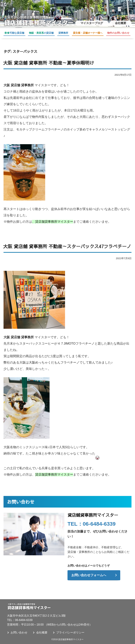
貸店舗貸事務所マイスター (54, 222)
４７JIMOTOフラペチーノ (76, 344)
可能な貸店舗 (14, 33)
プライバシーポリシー (70, 632)
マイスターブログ (92, 23)
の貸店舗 (41, 33)
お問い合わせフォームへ (89, 575)
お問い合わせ (19, 632)
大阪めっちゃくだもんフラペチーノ (54, 362)
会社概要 (121, 23)
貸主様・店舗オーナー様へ (88, 33)
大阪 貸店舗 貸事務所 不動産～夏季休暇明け (49, 63)
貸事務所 (63, 33)
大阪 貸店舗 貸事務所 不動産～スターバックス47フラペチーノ (67, 246)
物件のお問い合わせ (118, 33)
